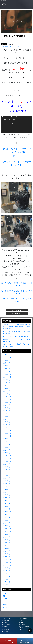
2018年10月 (7, 531)
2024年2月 (6, 391)
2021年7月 (6, 470)
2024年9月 (6, 380)
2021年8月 (6, 467)
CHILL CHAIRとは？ (24, 619)
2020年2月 (6, 506)
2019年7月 (6, 515)
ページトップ (7, 619)
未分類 (4, 44)
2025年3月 (6, 369)
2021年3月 (6, 481)
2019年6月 (6, 517)
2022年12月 (7, 430)
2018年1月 (6, 557)
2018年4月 (6, 548)
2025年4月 (6, 366)
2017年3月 (6, 585)
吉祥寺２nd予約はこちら (25, 641)
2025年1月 (6, 371)
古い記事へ (16, 310)
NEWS (5, 599)
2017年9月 (6, 568)
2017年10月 (7, 565)
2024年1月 (6, 394)
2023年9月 (6, 405)
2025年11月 (7, 357)
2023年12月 (7, 397)
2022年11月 (7, 433)
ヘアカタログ (7, 623)
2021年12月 (7, 456)
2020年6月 (6, 498)
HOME (3, 46)
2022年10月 (7, 436)
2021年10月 (7, 461)
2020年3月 (6, 503)
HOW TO (6, 593)
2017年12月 (7, 560)
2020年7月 (6, 495)
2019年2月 (6, 523)
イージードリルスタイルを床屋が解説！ (16, 336)
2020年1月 (6, 509)
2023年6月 (6, 414)
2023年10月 (7, 402)
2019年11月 (7, 512)
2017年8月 (6, 571)
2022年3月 (6, 450)
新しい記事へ (16, 314)
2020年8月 (6, 492)
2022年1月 (6, 453)
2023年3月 (6, 422)
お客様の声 (6, 626)
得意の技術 (6, 621)
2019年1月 (6, 526)
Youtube (21, 623)
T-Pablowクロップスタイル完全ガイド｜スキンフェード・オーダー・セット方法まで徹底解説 (16, 327)
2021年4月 (6, 478)
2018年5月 (6, 546)
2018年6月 (6, 543)
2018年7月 (6, 540)
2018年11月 (7, 529)
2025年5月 (6, 363)
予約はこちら (7, 630)
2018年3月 (6, 551)
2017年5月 (6, 579)
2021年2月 (6, 484)
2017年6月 (6, 576)
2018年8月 (6, 537)
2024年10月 (7, 377)
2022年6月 (6, 442)
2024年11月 (7, 374)
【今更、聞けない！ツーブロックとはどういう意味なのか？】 (16, 152)
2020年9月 (6, 489)
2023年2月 (6, 425)
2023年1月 (6, 428)
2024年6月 (6, 385)
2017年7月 (6, 574)
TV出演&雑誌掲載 (23, 624)
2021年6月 (6, 473)
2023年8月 (6, 408)
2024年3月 (6, 388)
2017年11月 (7, 562)
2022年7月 (6, 439)
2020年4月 (6, 501)
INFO (5, 596)
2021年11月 (7, 458)
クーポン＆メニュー (9, 624)
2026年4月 (6, 355)
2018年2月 (6, 554)
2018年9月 (6, 534)
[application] (16, 124)
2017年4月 (6, 582)
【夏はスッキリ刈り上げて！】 (16, 46)
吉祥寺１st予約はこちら (8, 641)
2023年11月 (7, 400)
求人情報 (6, 631)
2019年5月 (6, 520)
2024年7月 (6, 383)
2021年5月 (6, 475)
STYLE (5, 602)
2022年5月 (6, 444)
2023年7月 (6, 411)
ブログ (21, 630)
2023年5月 (6, 416)
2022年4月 (6, 447)
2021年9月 (6, 464)
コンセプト (22, 621)
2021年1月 (6, 487)
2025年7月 (6, 360)
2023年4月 (6, 419)
